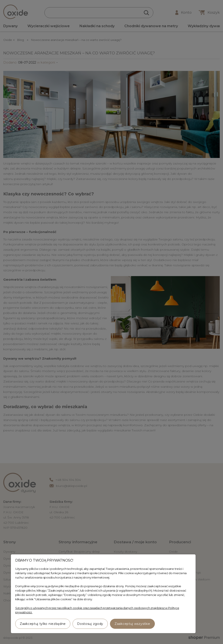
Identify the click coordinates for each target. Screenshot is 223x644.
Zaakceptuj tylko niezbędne (43, 624)
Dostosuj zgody (90, 624)
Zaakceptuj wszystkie (132, 624)
